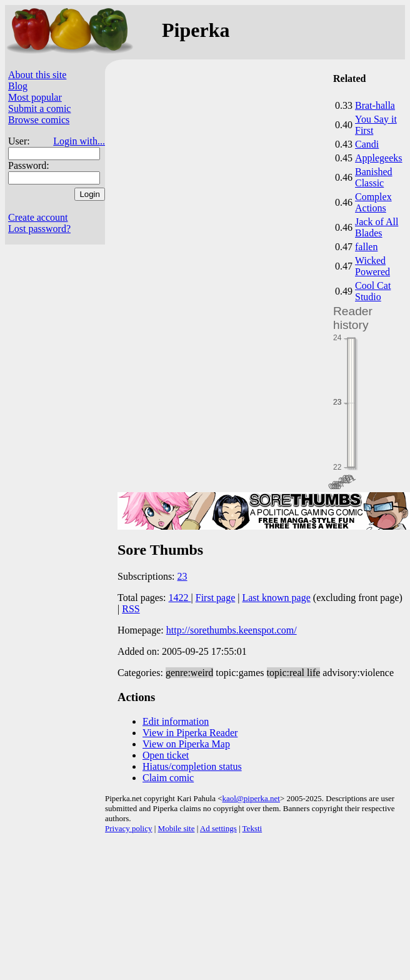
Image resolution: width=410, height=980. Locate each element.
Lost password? (39, 229)
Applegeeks (379, 158)
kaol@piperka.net (251, 798)
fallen (366, 247)
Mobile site (177, 828)
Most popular (35, 97)
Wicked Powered (372, 266)
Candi (367, 144)
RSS (131, 609)
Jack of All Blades (377, 227)
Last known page (276, 598)
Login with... (79, 141)
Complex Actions (373, 202)
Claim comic (168, 778)
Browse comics (39, 120)
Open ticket (166, 755)
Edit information (176, 721)
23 (182, 576)
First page (216, 598)
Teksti (252, 828)
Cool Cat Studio (373, 291)
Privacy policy (128, 828)
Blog (18, 86)
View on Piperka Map (186, 744)
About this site (37, 75)
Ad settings (218, 828)
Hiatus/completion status (192, 766)
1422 (180, 598)
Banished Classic (374, 177)
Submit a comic (39, 109)
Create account (38, 217)
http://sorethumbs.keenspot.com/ (232, 630)
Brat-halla (375, 105)
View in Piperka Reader (190, 733)
